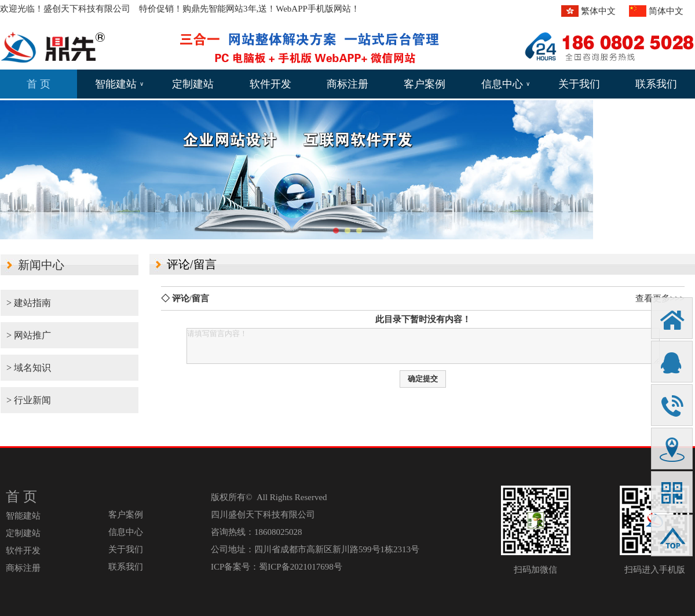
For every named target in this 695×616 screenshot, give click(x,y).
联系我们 (656, 84)
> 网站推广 (29, 335)
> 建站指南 (29, 303)
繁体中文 (598, 11)
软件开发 (270, 84)
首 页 (39, 84)
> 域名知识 (29, 368)
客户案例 (425, 84)
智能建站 (119, 84)
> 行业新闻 (29, 400)
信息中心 (506, 84)
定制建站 (193, 84)
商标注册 (348, 84)
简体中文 (666, 11)
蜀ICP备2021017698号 (300, 567)
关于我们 (579, 84)
